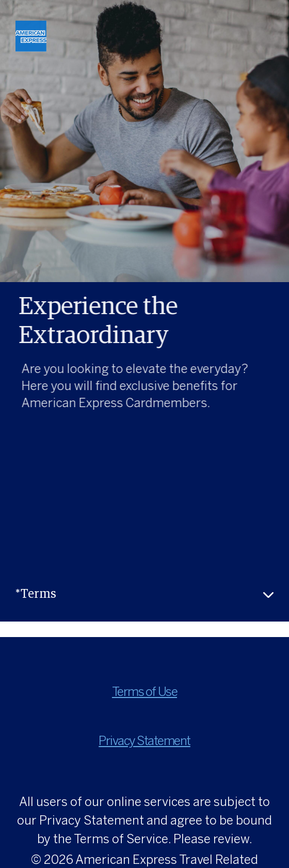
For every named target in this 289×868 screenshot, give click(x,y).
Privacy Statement (145, 742)
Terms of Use (145, 693)
